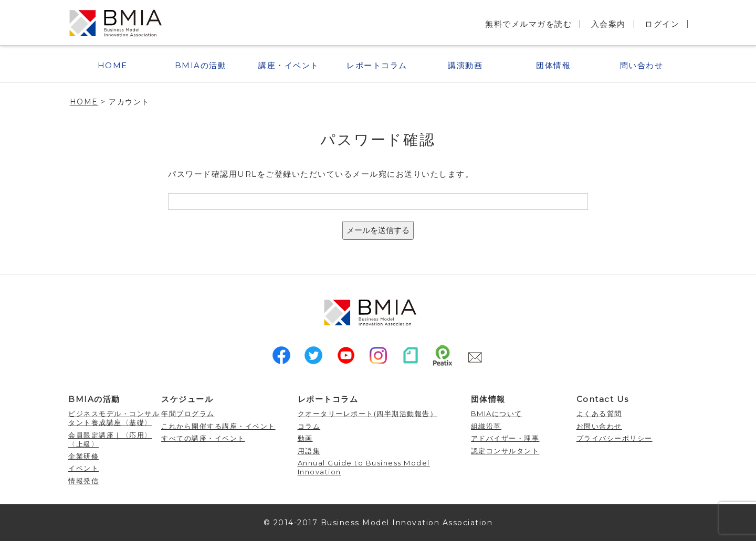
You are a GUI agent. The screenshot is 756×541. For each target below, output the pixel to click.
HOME (113, 65)
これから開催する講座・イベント (218, 426)
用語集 (309, 451)
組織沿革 (486, 426)
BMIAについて (497, 413)
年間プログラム (188, 413)
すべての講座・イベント (203, 438)
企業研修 (83, 456)
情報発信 (83, 481)
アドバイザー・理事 (505, 438)
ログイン (662, 24)
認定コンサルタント (505, 451)
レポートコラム (377, 65)
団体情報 (553, 65)
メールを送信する (378, 230)
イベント (83, 468)
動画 (305, 438)
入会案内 (608, 24)
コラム (309, 426)
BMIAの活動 (201, 65)
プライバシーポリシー (615, 438)
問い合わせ (642, 65)
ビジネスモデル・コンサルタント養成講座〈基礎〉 (114, 418)
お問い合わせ (599, 426)
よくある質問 (599, 413)
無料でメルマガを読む (528, 24)
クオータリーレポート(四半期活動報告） (368, 413)
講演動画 (465, 65)
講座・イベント (289, 65)
